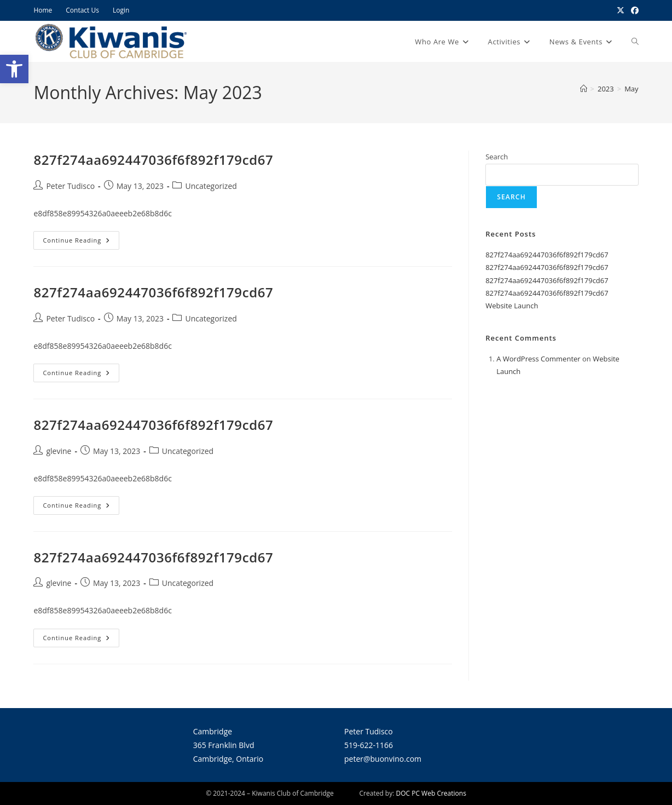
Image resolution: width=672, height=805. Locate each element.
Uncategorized (211, 186)
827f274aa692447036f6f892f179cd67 (153, 160)
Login (121, 10)
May (631, 89)
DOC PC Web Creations (431, 793)
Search (497, 157)
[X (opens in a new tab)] (621, 10)
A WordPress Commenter (538, 359)
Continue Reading (81, 238)
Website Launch (512, 306)
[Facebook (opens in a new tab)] (633, 10)
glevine (59, 451)
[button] (14, 69)
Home (43, 10)
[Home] (584, 89)
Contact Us (82, 10)
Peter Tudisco (70, 186)
